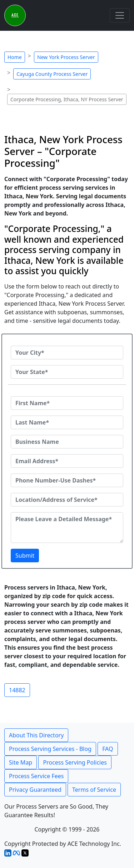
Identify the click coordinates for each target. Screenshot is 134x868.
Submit (25, 556)
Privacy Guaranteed (35, 790)
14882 (17, 690)
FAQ (108, 749)
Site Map (21, 762)
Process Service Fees (36, 776)
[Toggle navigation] (120, 15)
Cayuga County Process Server (52, 74)
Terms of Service (94, 790)
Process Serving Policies (75, 762)
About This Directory (36, 735)
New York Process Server (66, 57)
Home (15, 57)
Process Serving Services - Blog (50, 749)
